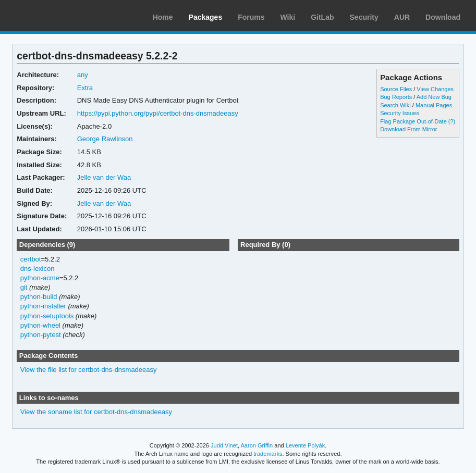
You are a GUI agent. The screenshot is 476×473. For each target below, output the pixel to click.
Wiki (288, 17)
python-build (39, 297)
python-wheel (40, 325)
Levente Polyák (305, 445)
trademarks (268, 454)
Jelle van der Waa (104, 177)
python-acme (40, 278)
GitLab (322, 17)
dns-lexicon (38, 269)
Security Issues (399, 113)
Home (163, 17)
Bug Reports (396, 97)
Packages (206, 17)
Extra (85, 88)
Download (443, 17)
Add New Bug (434, 97)
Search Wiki (395, 105)
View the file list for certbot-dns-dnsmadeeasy (89, 370)
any (83, 75)
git (24, 287)
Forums (251, 17)
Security (364, 17)
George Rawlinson (105, 139)
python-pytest (41, 335)
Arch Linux (57, 16)
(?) (452, 121)
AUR (402, 17)
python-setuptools (47, 316)
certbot (31, 259)
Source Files (396, 89)
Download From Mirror (408, 129)
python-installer (43, 306)
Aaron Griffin (257, 445)
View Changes (435, 89)
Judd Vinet (224, 445)
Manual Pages (434, 105)
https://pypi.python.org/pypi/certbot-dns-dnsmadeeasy (158, 113)
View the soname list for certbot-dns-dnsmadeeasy (96, 412)
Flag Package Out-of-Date (413, 121)
